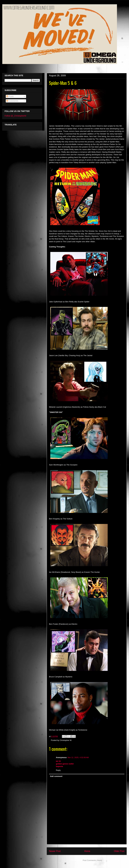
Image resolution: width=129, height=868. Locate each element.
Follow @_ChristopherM (15, 116)
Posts (10, 96)
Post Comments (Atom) (92, 860)
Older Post (119, 851)
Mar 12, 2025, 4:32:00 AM (78, 757)
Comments (12, 101)
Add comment (56, 776)
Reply (58, 770)
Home (87, 851)
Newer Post (55, 851)
